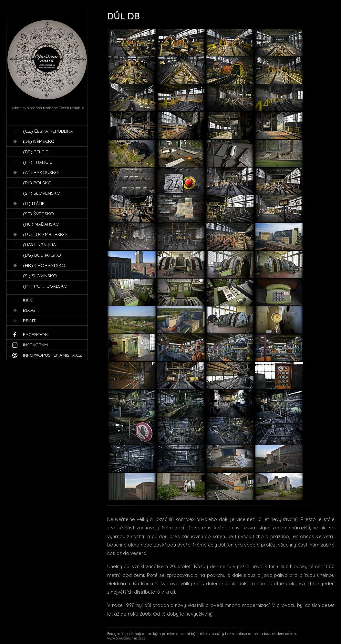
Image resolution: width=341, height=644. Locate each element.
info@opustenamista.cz (52, 355)
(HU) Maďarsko (41, 224)
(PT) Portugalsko (45, 286)
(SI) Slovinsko (40, 276)
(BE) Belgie (36, 152)
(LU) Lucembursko (45, 234)
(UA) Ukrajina (39, 245)
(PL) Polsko (37, 183)
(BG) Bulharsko (42, 255)
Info (28, 300)
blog (29, 310)
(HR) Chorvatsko (44, 265)
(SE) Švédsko (38, 214)
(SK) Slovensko (42, 193)
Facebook (35, 334)
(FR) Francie (37, 162)
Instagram (35, 345)
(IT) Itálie (34, 203)
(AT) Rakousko (41, 172)
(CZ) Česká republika (48, 131)
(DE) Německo (39, 141)
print (29, 321)
